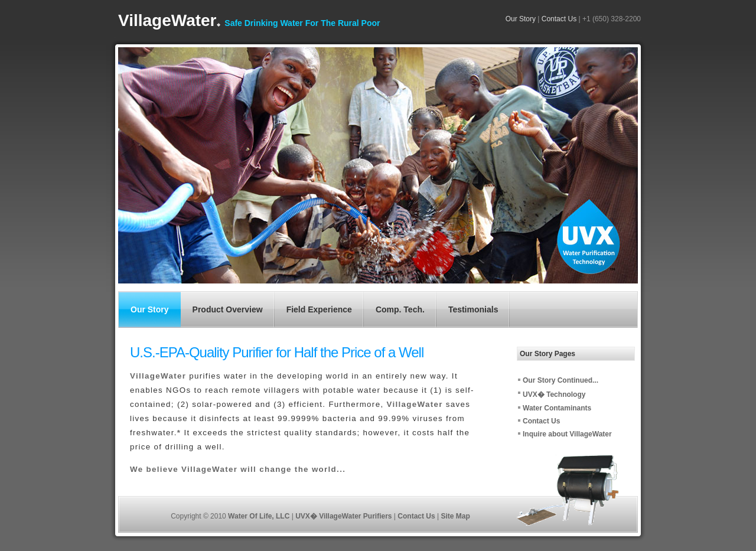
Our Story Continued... (561, 380)
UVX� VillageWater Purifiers (345, 516)
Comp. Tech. (400, 309)
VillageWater (169, 20)
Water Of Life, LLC (260, 516)
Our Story (521, 19)
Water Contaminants (557, 408)
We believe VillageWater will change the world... (238, 469)
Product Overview (228, 309)
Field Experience (319, 309)
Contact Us (559, 19)
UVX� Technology (554, 394)
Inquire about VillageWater (567, 434)
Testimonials (473, 309)
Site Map (455, 516)
